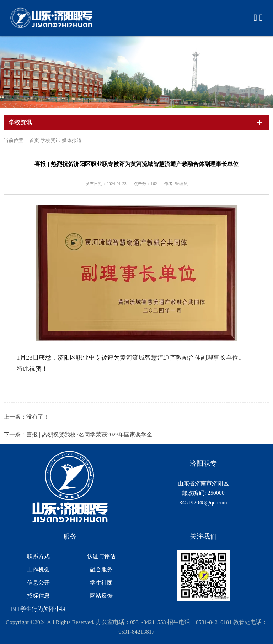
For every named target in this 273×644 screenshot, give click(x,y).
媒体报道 (72, 140)
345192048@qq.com (203, 502)
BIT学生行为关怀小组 (38, 609)
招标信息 (38, 596)
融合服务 (101, 569)
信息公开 (38, 583)
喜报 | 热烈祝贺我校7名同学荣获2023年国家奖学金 (89, 434)
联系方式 (38, 556)
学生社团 (101, 583)
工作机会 (38, 569)
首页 (34, 140)
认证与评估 (101, 556)
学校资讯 (50, 140)
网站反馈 (101, 596)
